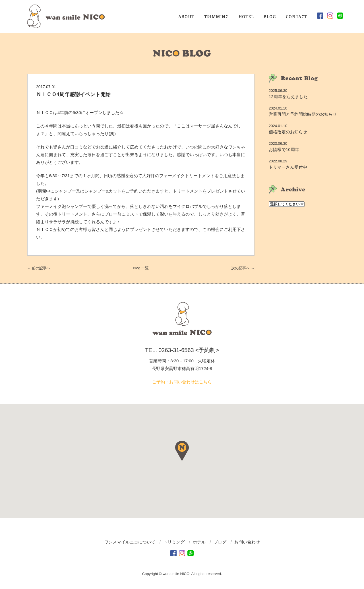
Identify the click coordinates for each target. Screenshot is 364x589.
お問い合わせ (247, 542)
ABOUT (186, 17)
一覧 (141, 268)
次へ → (243, 268)
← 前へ (39, 268)
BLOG (270, 17)
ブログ (220, 542)
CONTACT (296, 17)
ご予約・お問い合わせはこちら (182, 382)
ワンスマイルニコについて (130, 542)
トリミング (174, 542)
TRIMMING (216, 17)
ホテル (199, 542)
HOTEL (246, 17)
